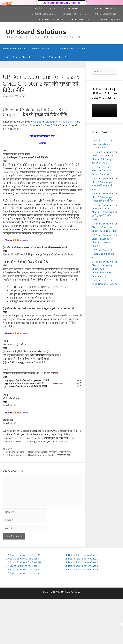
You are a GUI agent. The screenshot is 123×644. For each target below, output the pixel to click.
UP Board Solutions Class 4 (109, 14)
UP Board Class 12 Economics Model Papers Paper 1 (102, 144)
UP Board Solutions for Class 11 (23, 603)
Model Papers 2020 (15, 49)
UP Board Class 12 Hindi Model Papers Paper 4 (103, 254)
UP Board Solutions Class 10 (55, 57)
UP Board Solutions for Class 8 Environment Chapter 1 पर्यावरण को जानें (38, 500)
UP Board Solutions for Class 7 (22, 618)
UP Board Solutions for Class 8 (22, 614)
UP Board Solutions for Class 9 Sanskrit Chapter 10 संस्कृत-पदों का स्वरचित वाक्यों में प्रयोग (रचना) (104, 212)
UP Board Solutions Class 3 (52, 19)
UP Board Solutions (36, 32)
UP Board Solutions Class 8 (77, 8)
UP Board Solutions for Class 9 (22, 611)
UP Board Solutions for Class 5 (81, 603)
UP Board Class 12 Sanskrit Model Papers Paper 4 (104, 284)
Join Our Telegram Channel (62, 3)
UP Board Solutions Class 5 (77, 14)
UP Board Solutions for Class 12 (23, 600)
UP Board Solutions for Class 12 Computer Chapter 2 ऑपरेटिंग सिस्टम (105, 227)
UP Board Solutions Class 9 (46, 8)
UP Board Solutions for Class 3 (81, 611)
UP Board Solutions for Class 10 (23, 607)
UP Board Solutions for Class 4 (81, 607)
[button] (61, 3)
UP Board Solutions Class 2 (83, 19)
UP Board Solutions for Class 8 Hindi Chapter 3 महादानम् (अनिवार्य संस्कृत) (38, 497)
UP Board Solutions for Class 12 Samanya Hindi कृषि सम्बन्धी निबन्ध (104, 197)
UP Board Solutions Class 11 (19, 57)
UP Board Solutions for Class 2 (81, 614)
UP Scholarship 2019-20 (110, 19)
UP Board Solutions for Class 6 (81, 600)
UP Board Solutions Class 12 (72, 49)
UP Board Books (42, 49)
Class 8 (9, 494)
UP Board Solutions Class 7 (109, 8)
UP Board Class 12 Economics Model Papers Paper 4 (102, 171)
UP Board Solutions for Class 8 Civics (53, 166)
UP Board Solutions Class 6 (46, 14)
